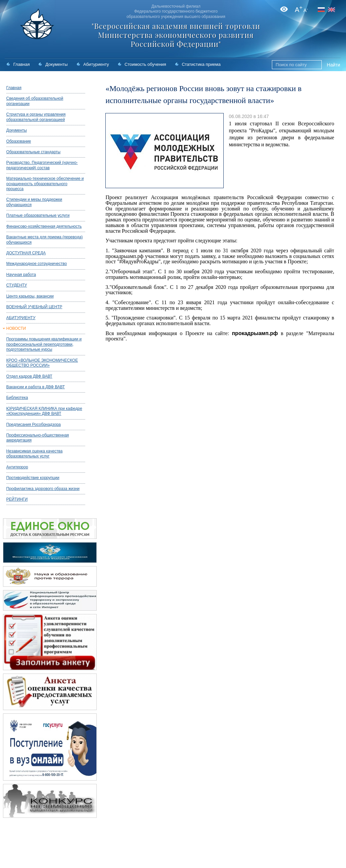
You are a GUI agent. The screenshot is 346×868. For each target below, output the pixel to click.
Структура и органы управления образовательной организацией (36, 117)
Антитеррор (17, 467)
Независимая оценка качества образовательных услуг (34, 454)
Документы (56, 64)
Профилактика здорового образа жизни (43, 489)
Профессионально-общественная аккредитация (38, 438)
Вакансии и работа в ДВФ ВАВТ (36, 387)
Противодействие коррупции (33, 478)
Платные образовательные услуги (38, 215)
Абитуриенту (96, 64)
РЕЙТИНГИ (17, 499)
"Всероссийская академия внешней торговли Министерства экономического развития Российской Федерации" (176, 35)
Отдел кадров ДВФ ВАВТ (29, 376)
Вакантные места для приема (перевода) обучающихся (45, 240)
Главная (21, 64)
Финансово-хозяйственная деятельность (44, 226)
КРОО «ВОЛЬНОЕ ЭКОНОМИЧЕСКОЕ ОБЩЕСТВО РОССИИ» (42, 363)
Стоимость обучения (145, 64)
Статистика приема (201, 64)
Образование (19, 141)
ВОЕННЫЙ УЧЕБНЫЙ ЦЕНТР (34, 307)
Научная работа (21, 275)
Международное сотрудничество (37, 264)
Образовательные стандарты (33, 152)
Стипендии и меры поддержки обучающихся (34, 202)
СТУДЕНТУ (17, 285)
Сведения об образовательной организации (35, 101)
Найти (333, 65)
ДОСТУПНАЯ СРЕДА (26, 253)
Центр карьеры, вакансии (30, 296)
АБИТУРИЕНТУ (21, 318)
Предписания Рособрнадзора (34, 425)
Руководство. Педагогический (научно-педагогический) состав (42, 165)
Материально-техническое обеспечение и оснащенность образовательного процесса (45, 184)
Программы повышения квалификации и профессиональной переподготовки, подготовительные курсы (44, 344)
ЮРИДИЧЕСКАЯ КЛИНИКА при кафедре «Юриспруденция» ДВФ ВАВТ (44, 411)
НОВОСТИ (16, 328)
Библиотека (17, 398)
